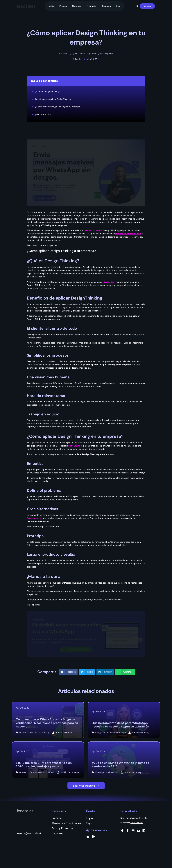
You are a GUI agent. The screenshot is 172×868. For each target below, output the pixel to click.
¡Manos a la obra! (44, 114)
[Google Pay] (94, 836)
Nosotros (77, 6)
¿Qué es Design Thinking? (48, 91)
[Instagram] (133, 831)
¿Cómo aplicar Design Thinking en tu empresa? (58, 107)
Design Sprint (110, 282)
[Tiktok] (122, 831)
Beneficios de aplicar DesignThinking (53, 99)
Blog (118, 6)
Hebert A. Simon (94, 230)
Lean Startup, (75, 446)
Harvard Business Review (128, 234)
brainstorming (34, 518)
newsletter (137, 822)
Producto (91, 6)
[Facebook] (128, 831)
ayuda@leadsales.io (30, 833)
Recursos (106, 6)
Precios (63, 6)
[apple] (88, 836)
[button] (137, 6)
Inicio (51, 6)
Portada (62, 54)
